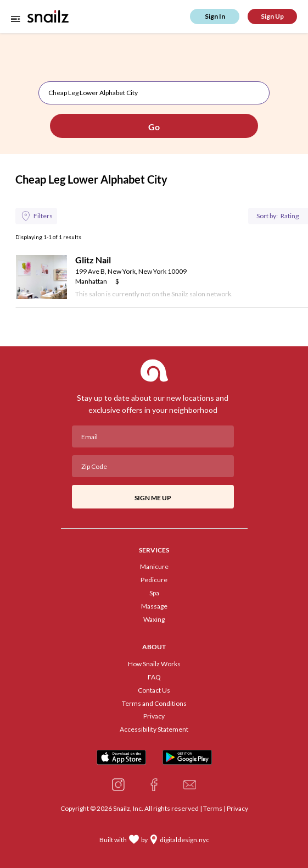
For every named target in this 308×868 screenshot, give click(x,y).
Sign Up (272, 16)
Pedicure (154, 580)
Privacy (154, 716)
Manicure (154, 567)
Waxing (154, 620)
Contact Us (154, 690)
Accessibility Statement (154, 729)
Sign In (215, 16)
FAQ (154, 677)
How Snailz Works (154, 664)
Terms (213, 808)
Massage (154, 606)
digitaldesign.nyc (184, 840)
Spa (154, 593)
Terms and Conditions (154, 704)
